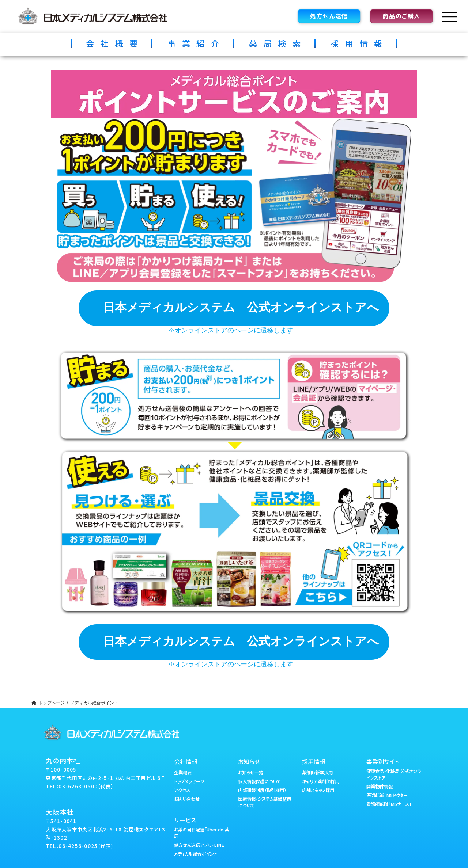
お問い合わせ (187, 799)
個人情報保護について (259, 781)
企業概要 (183, 773)
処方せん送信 (329, 16)
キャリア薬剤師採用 (321, 781)
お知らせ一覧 (251, 773)
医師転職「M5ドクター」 (388, 795)
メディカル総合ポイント (196, 854)
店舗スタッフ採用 (318, 790)
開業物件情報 (380, 787)
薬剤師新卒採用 (317, 773)
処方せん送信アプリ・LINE (199, 845)
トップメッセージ (189, 781)
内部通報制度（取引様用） (262, 790)
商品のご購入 (401, 16)
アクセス (182, 790)
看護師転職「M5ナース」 (389, 804)
